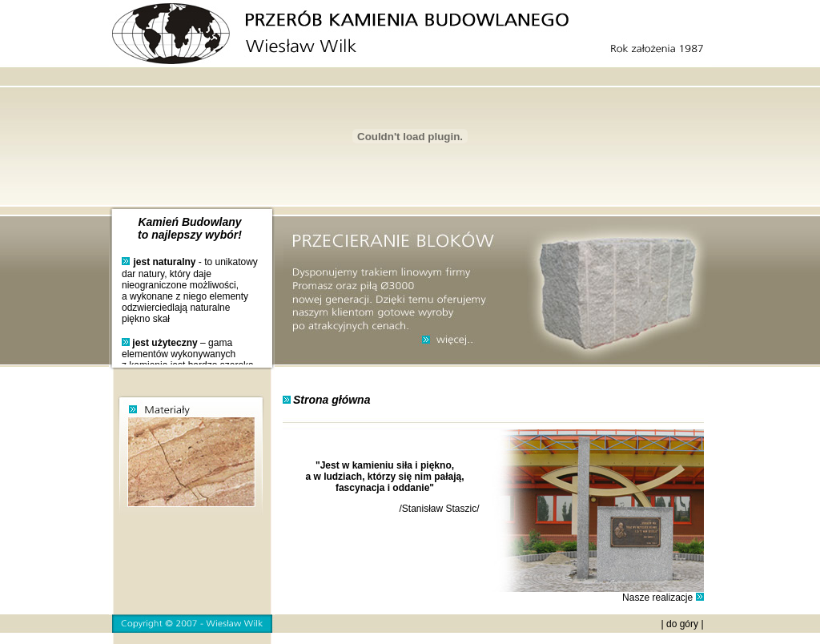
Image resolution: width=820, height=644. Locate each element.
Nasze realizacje (657, 598)
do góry (682, 624)
